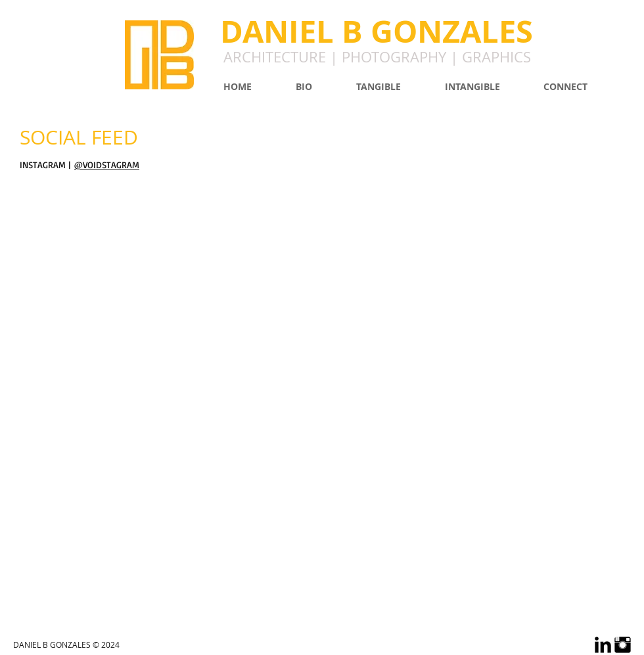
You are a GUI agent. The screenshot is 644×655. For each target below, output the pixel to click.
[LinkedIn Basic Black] (603, 645)
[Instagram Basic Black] (623, 645)
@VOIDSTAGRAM (107, 165)
